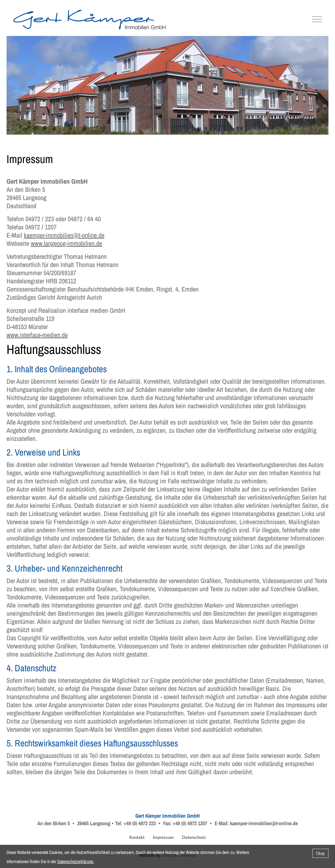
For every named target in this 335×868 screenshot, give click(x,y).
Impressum (163, 837)
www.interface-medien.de (37, 335)
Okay (320, 853)
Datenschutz (194, 837)
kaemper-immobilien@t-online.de (64, 235)
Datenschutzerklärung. (76, 861)
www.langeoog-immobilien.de (66, 243)
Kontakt (137, 837)
